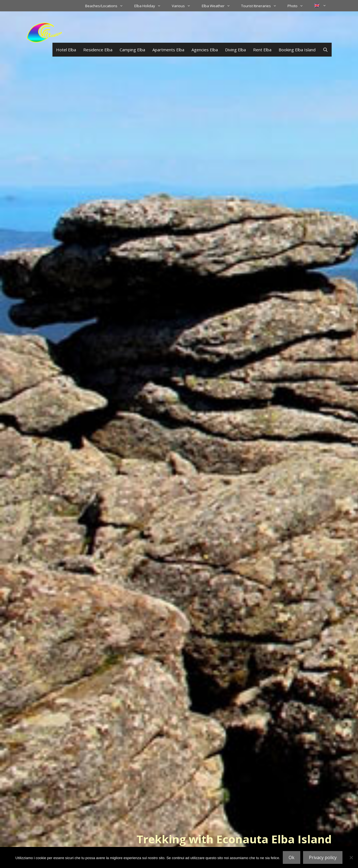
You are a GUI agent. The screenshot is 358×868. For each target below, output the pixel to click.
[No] (351, 857)
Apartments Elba (168, 50)
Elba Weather (219, 6)
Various (184, 6)
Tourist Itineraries (262, 6)
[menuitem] (320, 6)
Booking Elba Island (297, 50)
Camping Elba (132, 50)
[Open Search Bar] (325, 50)
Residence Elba (98, 50)
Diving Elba (235, 50)
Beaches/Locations (107, 6)
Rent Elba (262, 50)
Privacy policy (323, 857)
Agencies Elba (205, 50)
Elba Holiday (150, 6)
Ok (292, 857)
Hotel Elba (66, 50)
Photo (298, 6)
